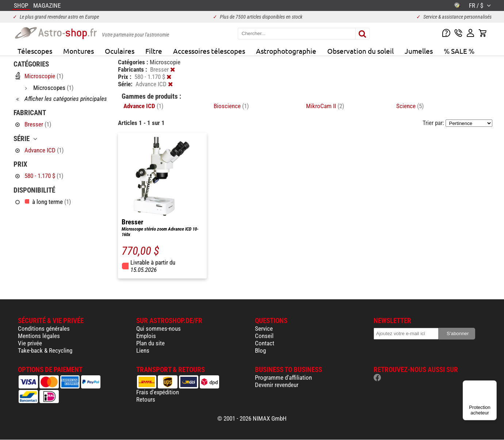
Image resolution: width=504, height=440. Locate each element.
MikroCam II (325, 106)
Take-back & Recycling (45, 350)
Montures (79, 51)
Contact (265, 343)
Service (264, 329)
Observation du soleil (360, 51)
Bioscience (231, 106)
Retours (146, 399)
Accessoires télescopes (209, 51)
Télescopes (35, 51)
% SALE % (459, 51)
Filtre (154, 51)
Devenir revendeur (277, 385)
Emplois (146, 336)
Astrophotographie (286, 51)
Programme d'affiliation (283, 378)
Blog (260, 350)
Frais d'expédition (158, 392)
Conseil (264, 336)
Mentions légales (39, 336)
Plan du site (150, 343)
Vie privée (30, 343)
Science (410, 106)
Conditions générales (44, 329)
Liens (143, 350)
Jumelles (419, 51)
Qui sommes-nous (159, 329)
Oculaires (120, 51)
